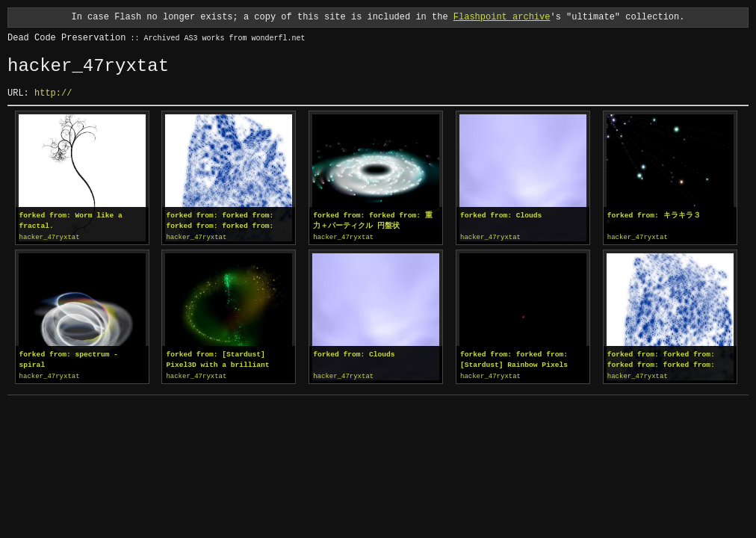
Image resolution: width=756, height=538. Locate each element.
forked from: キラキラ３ (654, 216)
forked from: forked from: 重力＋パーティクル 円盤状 (373, 221)
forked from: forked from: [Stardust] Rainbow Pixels (514, 359)
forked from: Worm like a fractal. (71, 221)
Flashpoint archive (502, 17)
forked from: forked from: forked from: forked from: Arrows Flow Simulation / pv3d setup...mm (228, 221)
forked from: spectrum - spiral (69, 359)
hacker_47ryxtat (50, 238)
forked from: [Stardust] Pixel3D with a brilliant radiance (217, 359)
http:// (53, 93)
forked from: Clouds (501, 216)
